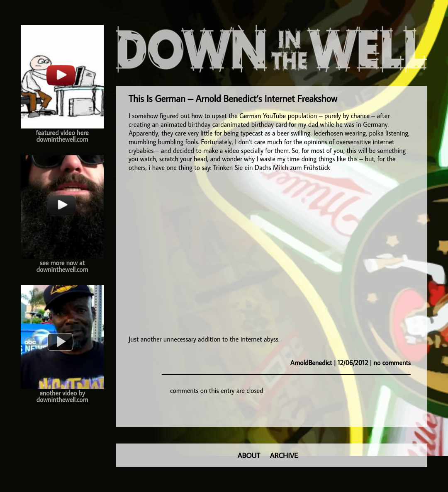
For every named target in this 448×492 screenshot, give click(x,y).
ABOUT (249, 455)
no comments (392, 363)
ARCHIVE (284, 455)
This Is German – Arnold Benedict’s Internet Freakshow (233, 98)
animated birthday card (192, 124)
